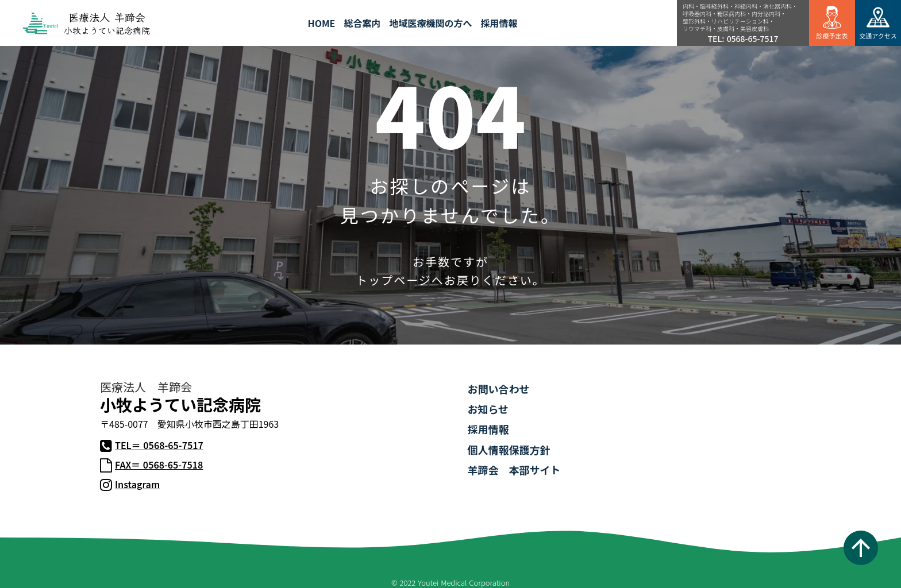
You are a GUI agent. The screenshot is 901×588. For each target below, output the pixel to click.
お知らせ (488, 409)
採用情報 (488, 429)
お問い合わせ (498, 389)
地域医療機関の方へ (430, 23)
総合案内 (362, 23)
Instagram (137, 484)
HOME (322, 23)
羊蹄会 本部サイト (514, 470)
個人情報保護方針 (509, 450)
